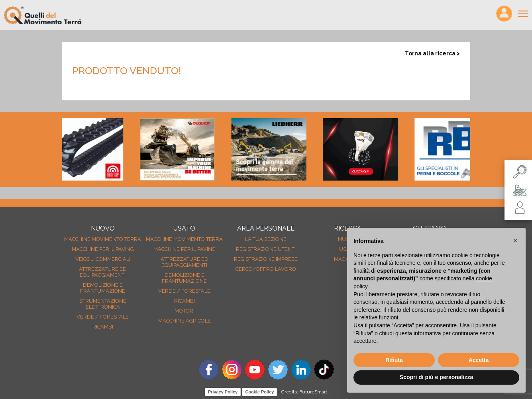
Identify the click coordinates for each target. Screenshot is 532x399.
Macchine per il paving (103, 249)
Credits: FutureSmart (304, 392)
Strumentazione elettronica (103, 304)
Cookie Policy (259, 392)
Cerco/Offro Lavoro (266, 269)
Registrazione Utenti (266, 249)
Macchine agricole (185, 321)
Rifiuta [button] (394, 360)
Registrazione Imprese (266, 259)
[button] (515, 241)
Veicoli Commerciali (103, 259)
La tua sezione (266, 239)
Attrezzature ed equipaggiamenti (103, 272)
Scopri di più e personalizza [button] (436, 377)
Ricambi (103, 327)
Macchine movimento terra (103, 239)
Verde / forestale (103, 317)
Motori (185, 311)
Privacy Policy (223, 392)
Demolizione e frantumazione (103, 288)
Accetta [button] (479, 360)
